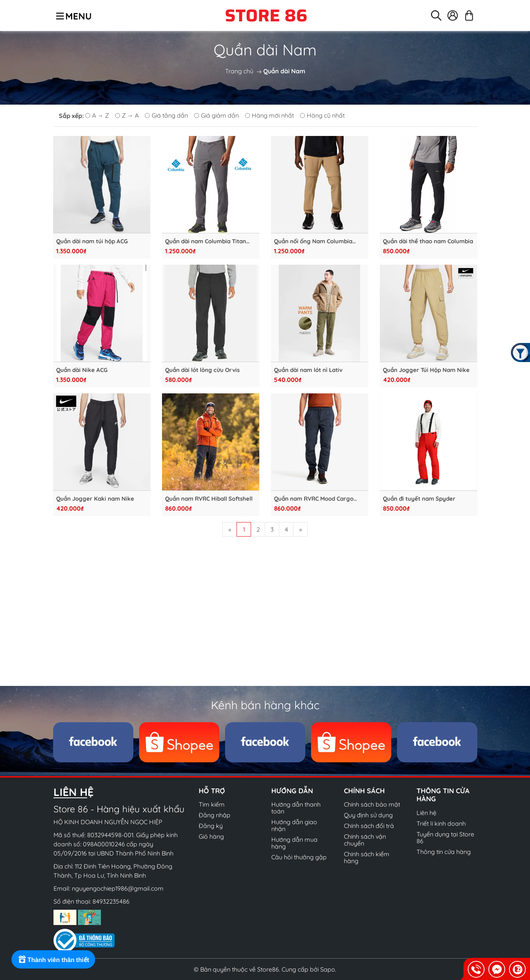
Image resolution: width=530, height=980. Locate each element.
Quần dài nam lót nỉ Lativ (308, 370)
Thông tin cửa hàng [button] (443, 795)
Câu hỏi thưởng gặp (299, 857)
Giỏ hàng (211, 836)
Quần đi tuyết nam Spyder (419, 499)
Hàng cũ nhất (322, 115)
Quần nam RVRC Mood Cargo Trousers (314, 499)
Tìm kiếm (212, 804)
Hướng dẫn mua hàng (294, 843)
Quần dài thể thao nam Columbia (428, 241)
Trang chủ (239, 71)
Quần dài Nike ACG (82, 370)
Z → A (127, 115)
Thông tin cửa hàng (444, 852)
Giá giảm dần (216, 115)
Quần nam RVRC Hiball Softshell (209, 499)
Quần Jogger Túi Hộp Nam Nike (426, 370)
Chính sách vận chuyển (365, 840)
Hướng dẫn (292, 791)
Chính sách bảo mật (372, 804)
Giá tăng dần (166, 115)
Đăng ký (211, 826)
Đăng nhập (215, 815)
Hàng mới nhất (269, 115)
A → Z (97, 115)
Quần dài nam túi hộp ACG (92, 241)
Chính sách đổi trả (369, 826)
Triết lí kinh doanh (441, 823)
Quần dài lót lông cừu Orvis (202, 370)
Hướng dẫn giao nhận (294, 825)
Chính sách (364, 791)
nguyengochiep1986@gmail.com (118, 888)
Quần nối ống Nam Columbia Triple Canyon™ (313, 241)
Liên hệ (426, 813)
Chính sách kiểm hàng (367, 857)
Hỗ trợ (212, 791)
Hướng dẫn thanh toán (296, 808)
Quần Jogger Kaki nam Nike (95, 499)
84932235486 (111, 901)
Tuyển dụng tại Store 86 (445, 838)
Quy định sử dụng (368, 815)
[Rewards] (53, 959)
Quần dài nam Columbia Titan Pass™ (206, 241)
